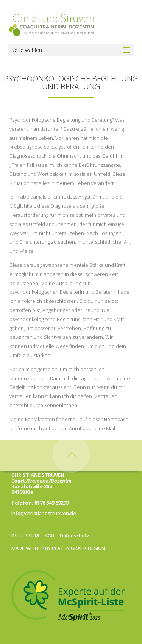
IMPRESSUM (25, 536)
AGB (49, 536)
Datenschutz (75, 536)
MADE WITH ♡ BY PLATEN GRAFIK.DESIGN (58, 548)
